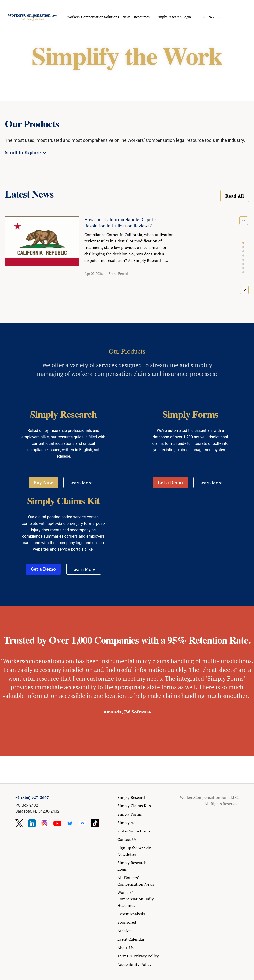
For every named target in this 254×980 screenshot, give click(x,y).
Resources (142, 17)
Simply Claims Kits (134, 806)
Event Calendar (131, 939)
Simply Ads (127, 823)
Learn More (81, 483)
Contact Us (127, 839)
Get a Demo (170, 482)
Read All (235, 196)
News (126, 17)
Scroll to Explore (23, 152)
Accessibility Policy (134, 964)
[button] (243, 243)
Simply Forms (130, 814)
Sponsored (127, 922)
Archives (125, 931)
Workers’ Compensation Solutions (93, 17)
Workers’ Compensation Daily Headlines (135, 899)
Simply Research (132, 797)
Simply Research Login (174, 17)
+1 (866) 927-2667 (32, 797)
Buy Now (43, 482)
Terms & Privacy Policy (138, 956)
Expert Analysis (131, 914)
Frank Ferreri (118, 274)
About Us (126, 948)
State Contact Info (134, 831)
